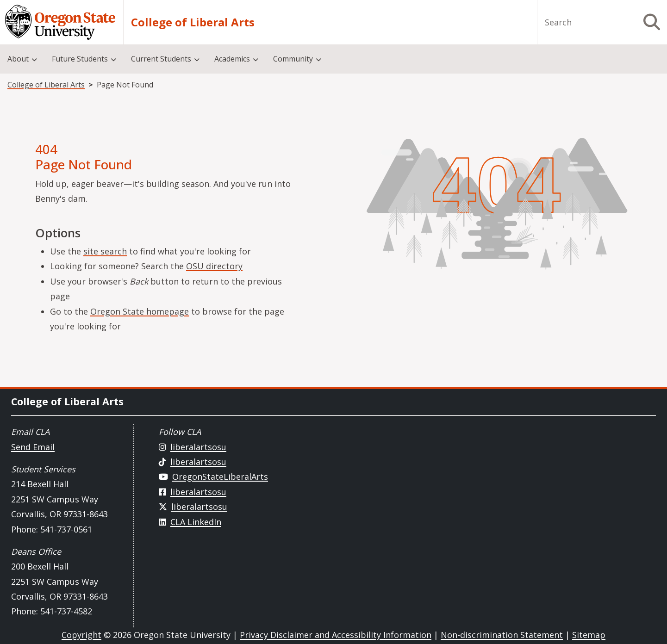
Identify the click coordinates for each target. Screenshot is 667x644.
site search (105, 251)
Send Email (33, 447)
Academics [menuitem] (232, 59)
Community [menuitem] (293, 59)
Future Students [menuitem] (80, 59)
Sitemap (589, 635)
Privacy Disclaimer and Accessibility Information (336, 635)
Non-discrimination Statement (502, 635)
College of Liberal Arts (193, 22)
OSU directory (214, 266)
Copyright (81, 635)
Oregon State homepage (140, 311)
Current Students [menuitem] (161, 59)
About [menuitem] (18, 59)
